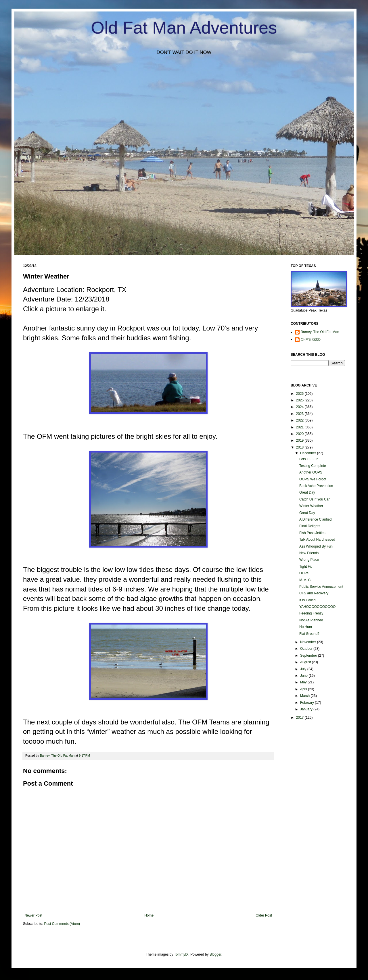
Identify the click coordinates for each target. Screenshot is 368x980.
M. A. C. (305, 580)
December (309, 453)
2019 (300, 440)
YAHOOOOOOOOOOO (317, 607)
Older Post (264, 915)
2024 (300, 407)
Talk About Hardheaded (317, 540)
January (307, 709)
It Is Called (307, 600)
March (305, 696)
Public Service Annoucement (321, 587)
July (304, 669)
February (307, 703)
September (309, 656)
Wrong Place (309, 560)
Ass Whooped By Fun (316, 546)
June (304, 676)
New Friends (309, 553)
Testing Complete (313, 466)
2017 (300, 718)
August (306, 662)
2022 (300, 420)
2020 (300, 434)
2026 (300, 394)
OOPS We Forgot (313, 479)
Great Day (307, 492)
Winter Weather (311, 506)
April (304, 689)
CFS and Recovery (314, 593)
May (304, 682)
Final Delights (310, 526)
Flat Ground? (309, 634)
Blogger (215, 954)
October (307, 649)
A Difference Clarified (316, 519)
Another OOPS (311, 472)
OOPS (304, 573)
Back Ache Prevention (316, 486)
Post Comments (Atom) (62, 924)
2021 (300, 427)
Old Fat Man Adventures (184, 28)
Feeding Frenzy (311, 613)
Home (149, 915)
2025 (300, 400)
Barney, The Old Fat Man (320, 332)
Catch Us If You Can (315, 499)
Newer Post (33, 915)
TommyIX (181, 954)
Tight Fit (305, 567)
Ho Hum (306, 627)
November (309, 642)
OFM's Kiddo (311, 339)
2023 (300, 414)
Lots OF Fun (309, 459)
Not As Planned (311, 620)
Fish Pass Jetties (312, 533)
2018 (300, 447)
